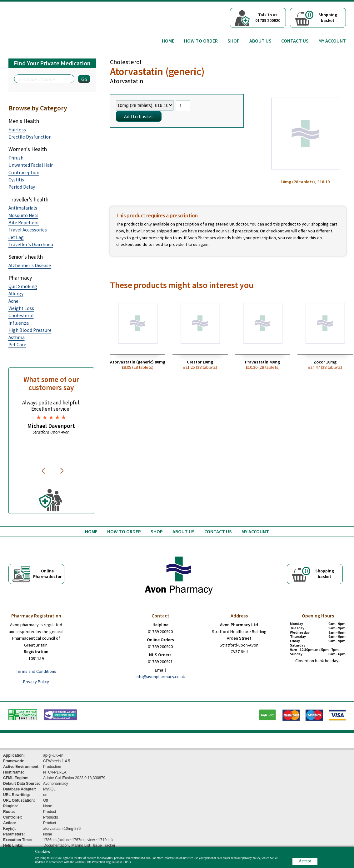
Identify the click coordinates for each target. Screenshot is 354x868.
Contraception (24, 173)
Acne (13, 301)
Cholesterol (21, 315)
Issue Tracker (104, 845)
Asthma (17, 337)
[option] (51, 417)
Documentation (56, 845)
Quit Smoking (23, 286)
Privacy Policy (36, 682)
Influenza (19, 323)
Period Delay (22, 187)
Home (168, 41)
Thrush (16, 158)
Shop (234, 41)
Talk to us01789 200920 (268, 18)
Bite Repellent (24, 223)
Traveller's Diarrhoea (31, 244)
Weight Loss (21, 308)
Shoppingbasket (321, 17)
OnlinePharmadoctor (47, 574)
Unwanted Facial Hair (31, 165)
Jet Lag (16, 237)
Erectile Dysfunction (30, 137)
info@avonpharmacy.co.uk (160, 677)
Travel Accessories (28, 230)
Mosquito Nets (23, 215)
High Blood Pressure (30, 330)
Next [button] (62, 471)
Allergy (16, 294)
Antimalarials (23, 208)
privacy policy (251, 858)
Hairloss (17, 130)
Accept (305, 861)
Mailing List (81, 845)
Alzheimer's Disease (30, 265)
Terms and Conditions (36, 671)
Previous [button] (44, 471)
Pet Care (17, 345)
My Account (332, 41)
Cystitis (16, 180)
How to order (201, 41)
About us (260, 41)
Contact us (295, 41)
